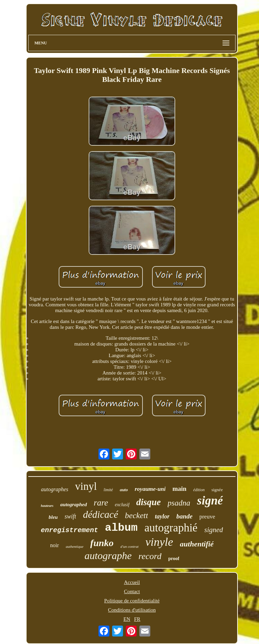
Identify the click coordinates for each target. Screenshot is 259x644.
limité (108, 490)
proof (174, 559)
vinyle (159, 542)
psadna (179, 503)
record (150, 556)
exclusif (122, 505)
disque (149, 502)
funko (102, 543)
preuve (207, 517)
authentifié (197, 544)
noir (55, 545)
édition (199, 490)
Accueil (132, 582)
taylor (162, 516)
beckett (137, 515)
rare (101, 503)
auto (124, 490)
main (179, 489)
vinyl (86, 486)
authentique (75, 546)
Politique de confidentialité (132, 601)
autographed (74, 504)
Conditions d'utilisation (132, 610)
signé (210, 501)
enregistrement (70, 530)
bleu (53, 517)
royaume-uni (150, 489)
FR (137, 619)
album (121, 528)
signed (214, 530)
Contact (132, 591)
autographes (55, 489)
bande (184, 516)
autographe (108, 555)
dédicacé (100, 514)
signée (217, 490)
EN (127, 619)
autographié (171, 528)
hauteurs (47, 506)
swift (70, 516)
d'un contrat (129, 546)
